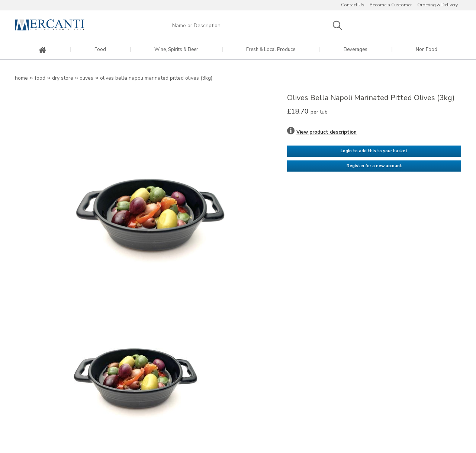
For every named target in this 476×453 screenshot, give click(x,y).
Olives (86, 78)
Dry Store (63, 78)
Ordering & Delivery (438, 5)
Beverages (356, 50)
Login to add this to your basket (374, 151)
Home (21, 78)
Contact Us (353, 5)
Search (337, 25)
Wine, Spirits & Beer (176, 50)
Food (100, 50)
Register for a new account (374, 166)
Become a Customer (391, 5)
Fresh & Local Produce (271, 50)
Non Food (427, 50)
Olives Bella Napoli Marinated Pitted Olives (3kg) (156, 78)
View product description (327, 132)
